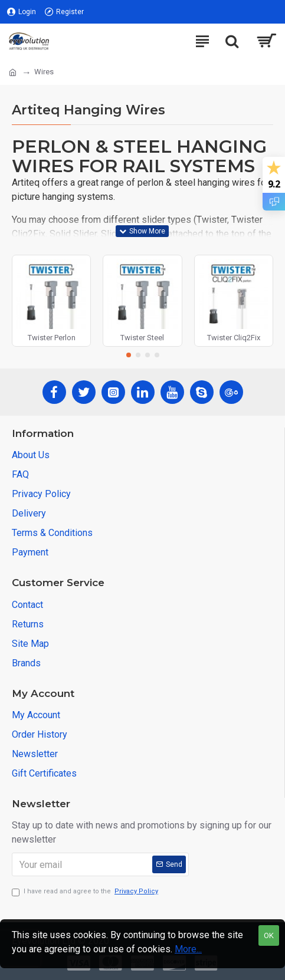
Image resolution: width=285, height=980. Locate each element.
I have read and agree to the (86, 892)
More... (188, 949)
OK (269, 935)
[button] (129, 355)
